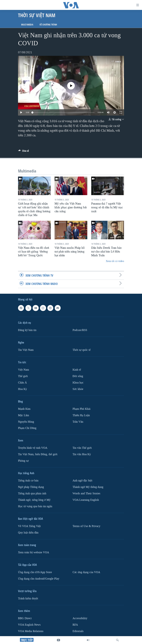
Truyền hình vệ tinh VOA (33, 448)
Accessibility (80, 618)
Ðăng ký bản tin (27, 330)
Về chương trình (48, 25)
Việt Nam (24, 370)
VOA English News (29, 625)
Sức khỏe (78, 389)
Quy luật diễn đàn (28, 533)
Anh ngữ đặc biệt (82, 481)
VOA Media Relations (31, 631)
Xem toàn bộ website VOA (34, 552)
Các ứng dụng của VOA (86, 572)
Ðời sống (78, 376)
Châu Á (22, 383)
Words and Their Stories (86, 493)
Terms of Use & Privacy (86, 526)
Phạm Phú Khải (82, 409)
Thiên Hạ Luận (81, 415)
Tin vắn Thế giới (82, 448)
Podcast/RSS (80, 330)
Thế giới (23, 376)
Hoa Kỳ (22, 389)
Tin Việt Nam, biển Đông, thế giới (38, 454)
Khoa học (78, 383)
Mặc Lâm (24, 415)
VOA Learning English (86, 500)
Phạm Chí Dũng (27, 428)
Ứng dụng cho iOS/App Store (35, 572)
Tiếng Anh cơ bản (28, 481)
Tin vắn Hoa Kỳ (82, 454)
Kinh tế (77, 370)
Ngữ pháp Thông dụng (31, 487)
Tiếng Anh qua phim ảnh (32, 493)
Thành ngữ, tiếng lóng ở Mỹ (34, 500)
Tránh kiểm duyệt (28, 598)
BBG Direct (25, 618)
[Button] (24, 152)
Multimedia (27, 25)
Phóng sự (23, 461)
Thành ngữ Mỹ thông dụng (88, 487)
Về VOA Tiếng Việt (29, 526)
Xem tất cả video (115, 261)
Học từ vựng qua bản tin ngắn (35, 506)
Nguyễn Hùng (26, 422)
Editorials (78, 631)
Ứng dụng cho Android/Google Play (39, 579)
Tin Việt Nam (26, 350)
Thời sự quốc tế (82, 350)
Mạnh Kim (24, 409)
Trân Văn (78, 422)
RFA (75, 625)
